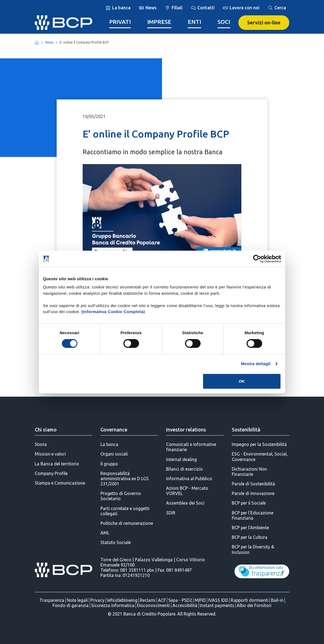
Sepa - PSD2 (180, 600)
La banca (109, 444)
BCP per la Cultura (250, 537)
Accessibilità (185, 605)
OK (242, 381)
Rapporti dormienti (250, 600)
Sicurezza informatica (113, 605)
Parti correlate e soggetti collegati (125, 511)
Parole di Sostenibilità (253, 484)
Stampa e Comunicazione (60, 483)
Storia (41, 444)
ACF (162, 600)
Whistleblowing (122, 600)
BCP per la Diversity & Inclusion (253, 549)
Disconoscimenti (153, 605)
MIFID (200, 600)
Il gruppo (109, 464)
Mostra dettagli (256, 364)
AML (105, 533)
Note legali (77, 600)
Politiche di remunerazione (127, 523)
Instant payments (217, 605)
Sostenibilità (246, 430)
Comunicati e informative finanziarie (191, 447)
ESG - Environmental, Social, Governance (260, 456)
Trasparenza (52, 600)
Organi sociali (114, 454)
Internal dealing (181, 459)
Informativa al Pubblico (189, 479)
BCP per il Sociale (249, 503)
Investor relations (186, 430)
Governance (114, 430)
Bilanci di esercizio (184, 469)
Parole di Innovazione (253, 493)
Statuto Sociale (116, 542)
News (49, 42)
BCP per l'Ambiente (250, 528)
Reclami (148, 600)
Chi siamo (46, 430)
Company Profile (51, 473)
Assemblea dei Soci (185, 503)
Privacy (97, 600)
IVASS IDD (218, 600)
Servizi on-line (264, 22)
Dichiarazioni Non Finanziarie (249, 472)
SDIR (171, 513)
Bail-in (277, 600)
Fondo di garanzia (71, 605)
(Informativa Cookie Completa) (113, 312)
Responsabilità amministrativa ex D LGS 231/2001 (125, 479)
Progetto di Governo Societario (121, 496)
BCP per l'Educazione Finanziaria (253, 515)
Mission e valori (50, 454)
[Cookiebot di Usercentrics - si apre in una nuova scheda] (257, 259)
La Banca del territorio (57, 464)
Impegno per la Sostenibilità (259, 444)
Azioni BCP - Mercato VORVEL (187, 491)
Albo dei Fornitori (254, 605)
